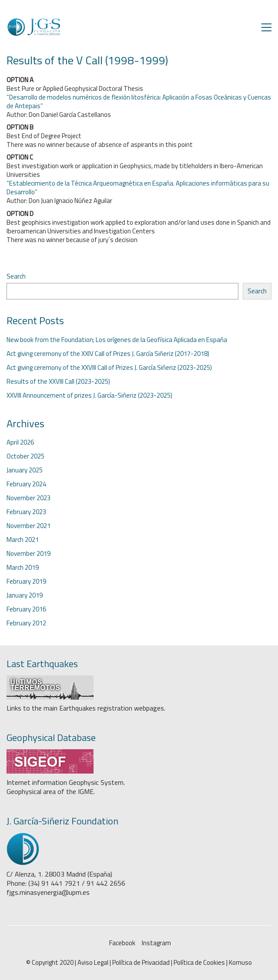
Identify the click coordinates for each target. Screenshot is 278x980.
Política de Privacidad (141, 963)
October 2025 (25, 456)
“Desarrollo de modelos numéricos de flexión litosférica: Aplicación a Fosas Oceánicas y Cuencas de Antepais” (139, 101)
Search (16, 276)
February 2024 (26, 484)
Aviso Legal (93, 963)
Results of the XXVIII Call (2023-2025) (58, 382)
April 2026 (20, 442)
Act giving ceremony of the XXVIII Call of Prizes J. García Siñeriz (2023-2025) (109, 368)
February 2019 (26, 581)
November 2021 (28, 526)
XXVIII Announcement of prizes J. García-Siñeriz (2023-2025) (89, 395)
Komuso (240, 963)
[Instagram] (156, 943)
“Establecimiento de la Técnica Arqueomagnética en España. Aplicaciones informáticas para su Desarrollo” (138, 188)
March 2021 (23, 540)
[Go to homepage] (34, 27)
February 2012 (26, 623)
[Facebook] (122, 943)
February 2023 (26, 512)
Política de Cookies (199, 963)
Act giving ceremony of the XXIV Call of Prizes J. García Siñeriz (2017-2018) (108, 354)
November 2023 (28, 498)
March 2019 (23, 568)
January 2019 (25, 595)
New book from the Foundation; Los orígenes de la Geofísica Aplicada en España (117, 340)
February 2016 (26, 609)
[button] (266, 27)
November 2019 (28, 554)
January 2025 (25, 470)
